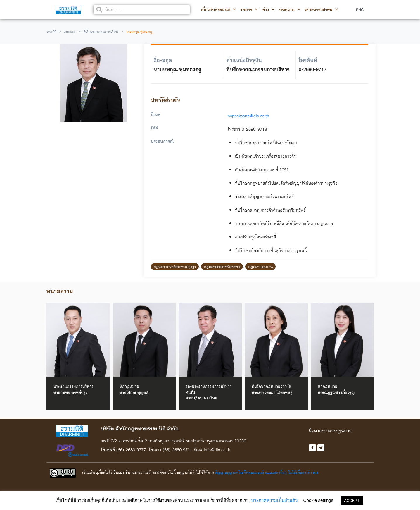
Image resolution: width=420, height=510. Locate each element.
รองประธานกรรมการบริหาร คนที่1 (209, 389)
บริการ (249, 10)
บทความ (290, 10)
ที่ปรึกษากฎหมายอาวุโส (271, 386)
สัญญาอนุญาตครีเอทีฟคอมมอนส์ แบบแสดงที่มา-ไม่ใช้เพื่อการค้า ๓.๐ (267, 473)
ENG (360, 10)
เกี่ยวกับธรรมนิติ (218, 10)
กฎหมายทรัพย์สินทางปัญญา (175, 267)
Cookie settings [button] (318, 500)
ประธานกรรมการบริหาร (74, 386)
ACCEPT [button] (352, 500)
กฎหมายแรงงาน (260, 267)
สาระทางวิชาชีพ (321, 10)
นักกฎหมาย (129, 386)
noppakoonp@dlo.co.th (246, 116)
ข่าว (268, 10)
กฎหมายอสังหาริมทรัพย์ (222, 267)
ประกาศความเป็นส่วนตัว (274, 500)
